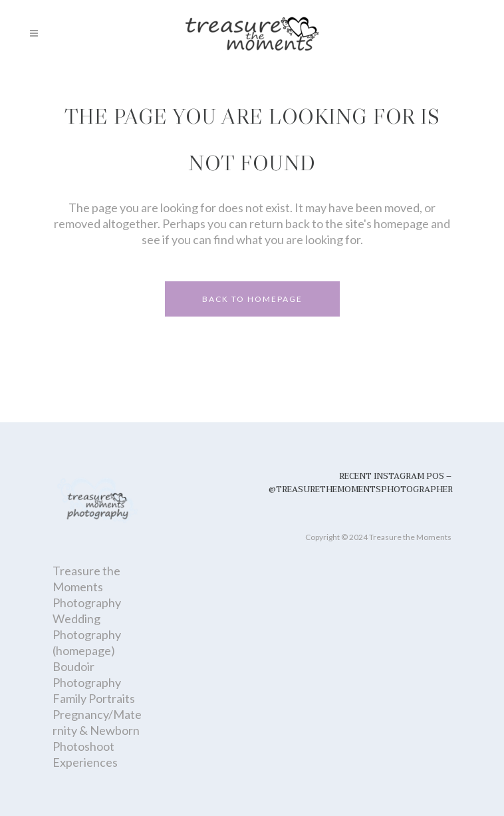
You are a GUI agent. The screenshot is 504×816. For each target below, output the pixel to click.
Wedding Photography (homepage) (87, 634)
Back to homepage (252, 299)
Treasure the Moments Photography (87, 587)
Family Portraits (94, 698)
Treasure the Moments (410, 537)
